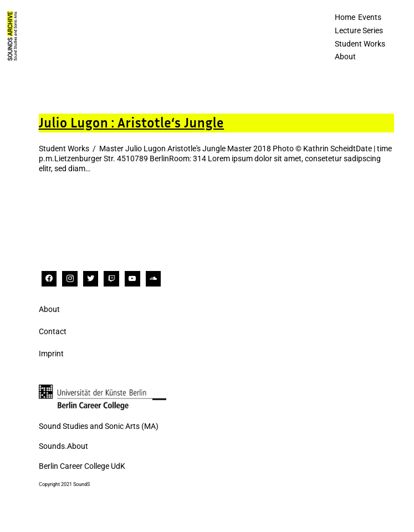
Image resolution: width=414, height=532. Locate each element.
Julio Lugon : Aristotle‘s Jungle (131, 122)
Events (370, 17)
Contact (53, 331)
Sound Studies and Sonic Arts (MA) (99, 426)
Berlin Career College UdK (82, 466)
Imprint (51, 354)
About (345, 57)
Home (345, 17)
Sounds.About (63, 446)
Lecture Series (359, 30)
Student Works (360, 44)
